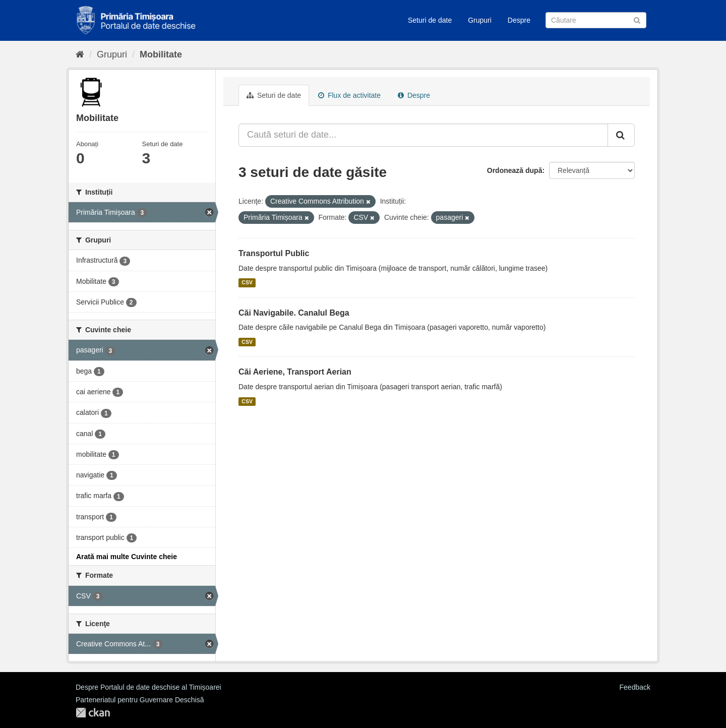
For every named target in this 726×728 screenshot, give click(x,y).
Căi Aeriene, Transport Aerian (295, 372)
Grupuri (480, 20)
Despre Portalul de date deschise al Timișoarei (148, 687)
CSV (247, 283)
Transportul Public (274, 253)
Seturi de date (430, 20)
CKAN (93, 713)
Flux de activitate (349, 95)
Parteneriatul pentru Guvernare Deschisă (140, 700)
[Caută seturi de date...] (423, 135)
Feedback (635, 687)
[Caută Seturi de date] (596, 20)
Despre (519, 20)
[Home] (80, 54)
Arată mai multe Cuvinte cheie (127, 557)
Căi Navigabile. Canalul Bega (294, 313)
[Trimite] (637, 19)
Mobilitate (161, 54)
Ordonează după (515, 170)
